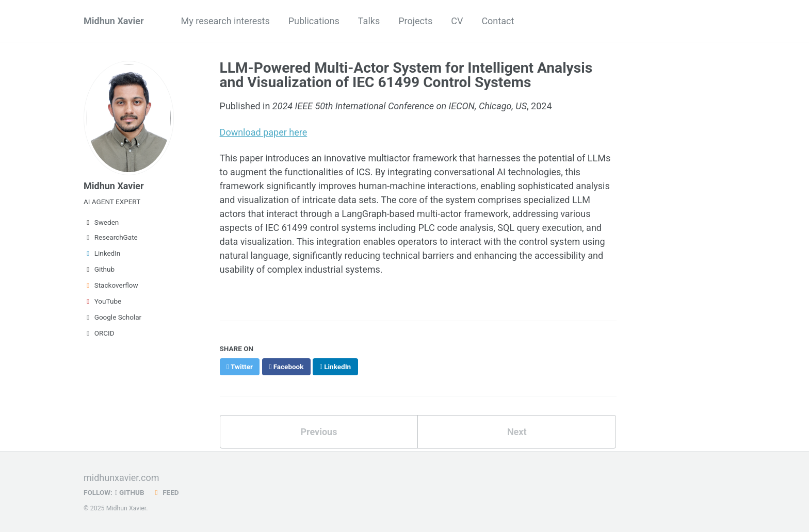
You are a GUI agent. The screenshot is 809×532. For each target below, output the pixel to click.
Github (99, 269)
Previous (319, 432)
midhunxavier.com (122, 478)
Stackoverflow (111, 285)
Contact (498, 21)
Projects (415, 21)
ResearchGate (111, 237)
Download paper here (264, 132)
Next (517, 432)
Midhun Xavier (114, 21)
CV (457, 21)
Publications (314, 21)
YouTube (102, 301)
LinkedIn (102, 253)
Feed (166, 492)
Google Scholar (112, 317)
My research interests (225, 21)
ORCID (99, 333)
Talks (369, 21)
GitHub (130, 492)
